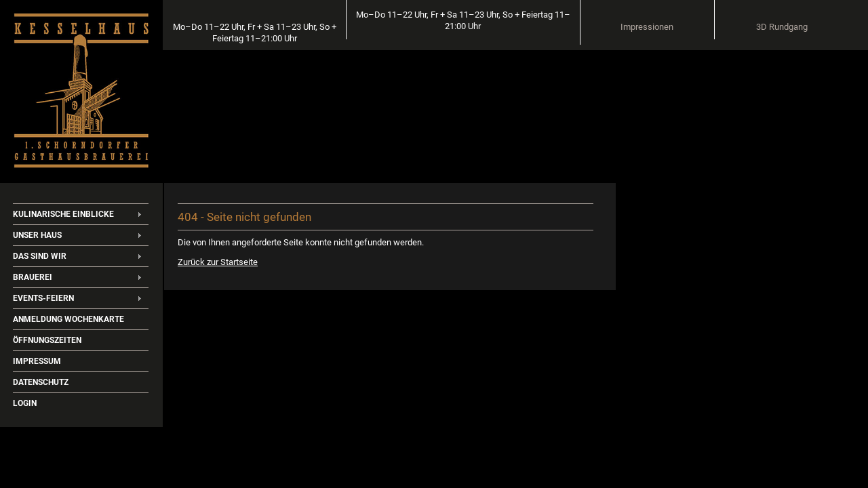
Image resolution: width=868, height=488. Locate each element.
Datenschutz (41, 382)
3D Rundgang (807, 28)
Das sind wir (40, 256)
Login (25, 403)
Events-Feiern (43, 298)
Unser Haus (37, 235)
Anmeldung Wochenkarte (68, 319)
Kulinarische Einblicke (63, 214)
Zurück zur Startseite (214, 258)
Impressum (37, 361)
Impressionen (707, 28)
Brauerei (33, 277)
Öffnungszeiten (47, 340)
